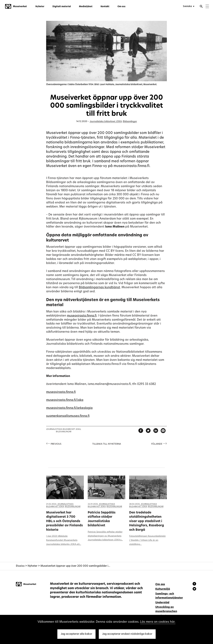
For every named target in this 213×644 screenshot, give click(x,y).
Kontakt (105, 7)
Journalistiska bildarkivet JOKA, (64, 429)
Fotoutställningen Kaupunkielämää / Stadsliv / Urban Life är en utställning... (147, 540)
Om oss (121, 7)
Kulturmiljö (163, 589)
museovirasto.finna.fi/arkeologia (69, 408)
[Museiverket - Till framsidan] (16, 7)
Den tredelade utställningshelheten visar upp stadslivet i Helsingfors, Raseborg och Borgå (147, 521)
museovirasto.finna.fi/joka (65, 400)
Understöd (162, 603)
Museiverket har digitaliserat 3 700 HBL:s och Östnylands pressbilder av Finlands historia (65, 521)
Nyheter (40, 7)
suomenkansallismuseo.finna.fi (68, 416)
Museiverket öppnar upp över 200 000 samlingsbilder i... (75, 566)
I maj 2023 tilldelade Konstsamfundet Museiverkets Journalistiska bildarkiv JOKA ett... (64, 540)
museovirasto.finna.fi (82, 316)
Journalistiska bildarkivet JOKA (106, 121)
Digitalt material (62, 7)
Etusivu (20, 566)
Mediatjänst (86, 7)
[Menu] (207, 7)
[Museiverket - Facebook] (195, 584)
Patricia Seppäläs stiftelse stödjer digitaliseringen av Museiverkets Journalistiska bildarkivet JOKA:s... (105, 536)
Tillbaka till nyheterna (107, 444)
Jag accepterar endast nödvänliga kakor (127, 634)
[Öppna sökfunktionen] (201, 7)
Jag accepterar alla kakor (76, 634)
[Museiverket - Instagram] (194, 589)
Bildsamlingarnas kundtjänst (99, 287)
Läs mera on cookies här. (158, 622)
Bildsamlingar (130, 121)
